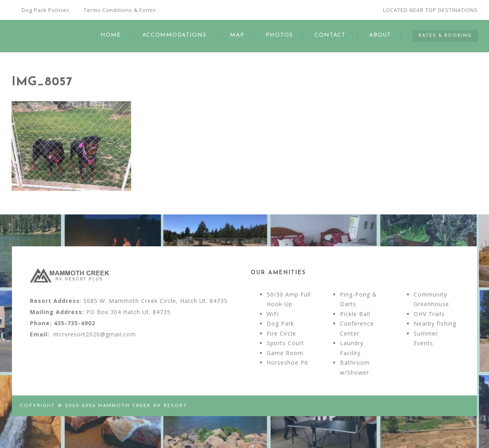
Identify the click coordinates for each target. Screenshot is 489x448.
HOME (111, 35)
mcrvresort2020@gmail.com (95, 334)
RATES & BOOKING (445, 36)
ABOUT (380, 35)
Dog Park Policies (46, 10)
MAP (237, 35)
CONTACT (330, 35)
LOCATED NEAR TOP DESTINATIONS (430, 10)
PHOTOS (279, 35)
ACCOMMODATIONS (174, 35)
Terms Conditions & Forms (120, 10)
